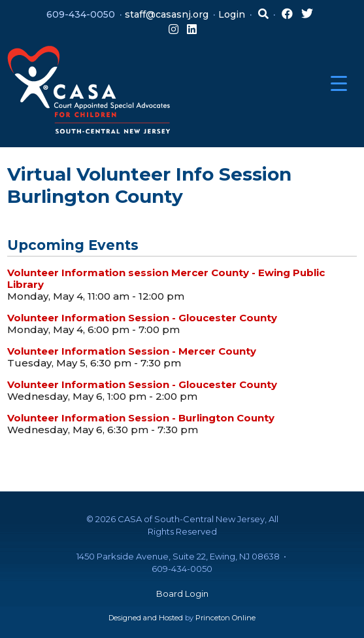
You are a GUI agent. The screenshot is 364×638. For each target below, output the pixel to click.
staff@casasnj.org (167, 14)
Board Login (182, 594)
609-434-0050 (81, 14)
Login (232, 14)
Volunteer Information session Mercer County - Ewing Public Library (166, 278)
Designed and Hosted (146, 618)
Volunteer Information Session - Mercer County (132, 351)
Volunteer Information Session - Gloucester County (142, 318)
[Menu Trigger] (339, 83)
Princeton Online (225, 618)
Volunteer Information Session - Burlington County (141, 418)
